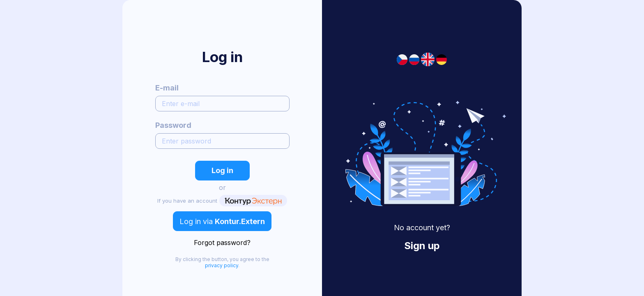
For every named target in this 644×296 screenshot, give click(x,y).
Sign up (422, 246)
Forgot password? (222, 243)
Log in (222, 170)
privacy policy (222, 265)
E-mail (222, 97)
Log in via (222, 221)
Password (222, 135)
